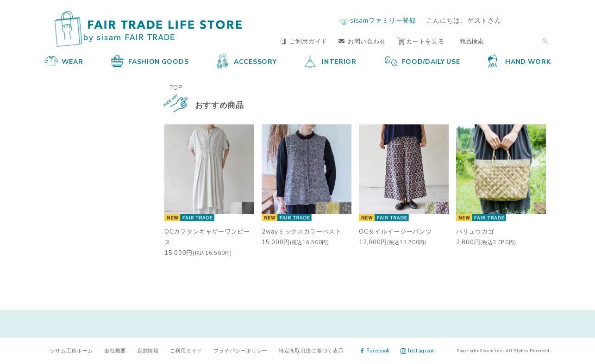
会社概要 (115, 350)
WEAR (64, 61)
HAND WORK (519, 61)
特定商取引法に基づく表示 (311, 350)
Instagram (418, 350)
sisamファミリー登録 (383, 20)
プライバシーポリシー (241, 350)
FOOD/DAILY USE (423, 61)
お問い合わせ (362, 41)
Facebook (375, 350)
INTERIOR (331, 61)
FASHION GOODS (150, 61)
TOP (176, 87)
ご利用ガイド (304, 41)
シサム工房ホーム (72, 350)
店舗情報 (148, 350)
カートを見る (420, 41)
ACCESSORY (247, 61)
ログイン (533, 20)
